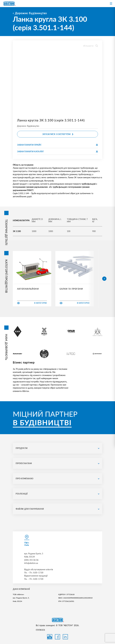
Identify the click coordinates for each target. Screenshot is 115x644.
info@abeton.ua (31, 563)
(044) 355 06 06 (31, 560)
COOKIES (40, 630)
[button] (104, 279)
